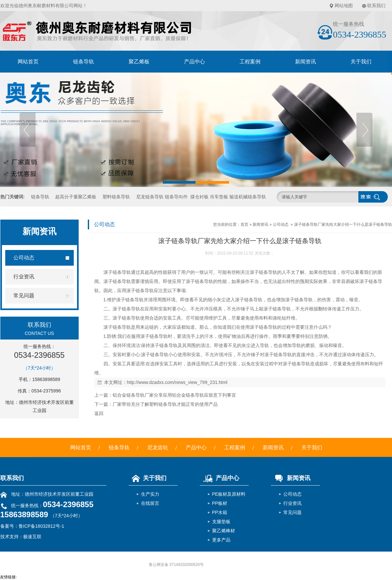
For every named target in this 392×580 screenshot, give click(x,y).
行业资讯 (292, 503)
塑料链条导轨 (116, 197)
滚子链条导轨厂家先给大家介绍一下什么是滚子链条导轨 (343, 224)
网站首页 (28, 62)
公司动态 (281, 224)
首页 (244, 224)
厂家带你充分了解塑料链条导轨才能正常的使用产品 (165, 404)
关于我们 (361, 62)
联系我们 (376, 6)
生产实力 (150, 494)
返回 (99, 413)
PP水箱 (220, 512)
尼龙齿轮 (158, 447)
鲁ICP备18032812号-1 (41, 526)
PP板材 (220, 503)
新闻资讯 (306, 62)
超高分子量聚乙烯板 (76, 197)
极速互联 (32, 537)
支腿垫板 (221, 522)
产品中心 (195, 62)
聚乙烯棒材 (224, 531)
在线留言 (150, 503)
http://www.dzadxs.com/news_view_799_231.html (177, 382)
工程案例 (250, 62)
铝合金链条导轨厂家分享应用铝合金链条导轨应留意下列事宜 (174, 395)
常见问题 (292, 512)
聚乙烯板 (139, 62)
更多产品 (221, 540)
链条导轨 (84, 62)
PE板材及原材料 (229, 494)
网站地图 (344, 6)
